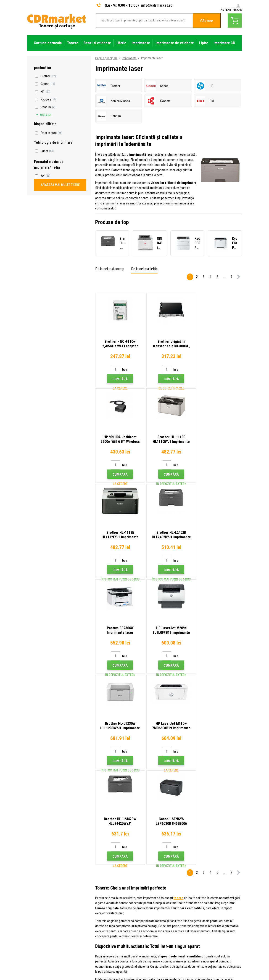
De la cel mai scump (110, 269)
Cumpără (119, 379)
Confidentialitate (94, 916)
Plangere (88, 903)
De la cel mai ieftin (144, 269)
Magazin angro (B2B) (96, 889)
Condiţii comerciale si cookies (103, 909)
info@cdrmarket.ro (157, 5)
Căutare (207, 21)
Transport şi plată (94, 882)
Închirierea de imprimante (99, 930)
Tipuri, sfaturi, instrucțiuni (99, 876)
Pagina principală (106, 58)
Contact (88, 869)
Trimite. (233, 839)
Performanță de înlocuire (99, 936)
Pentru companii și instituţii (101, 923)
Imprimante (129, 58)
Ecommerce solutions (209, 961)
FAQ (85, 896)
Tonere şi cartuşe (163, 974)
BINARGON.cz (233, 961)
